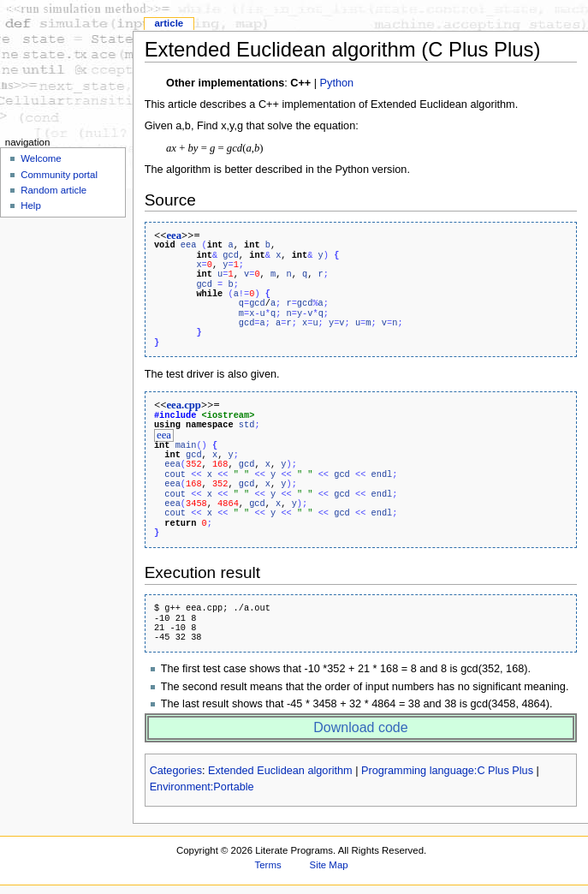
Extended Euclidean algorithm (280, 770)
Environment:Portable (202, 786)
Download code (360, 727)
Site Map (329, 864)
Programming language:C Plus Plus (447, 770)
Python (337, 83)
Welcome (41, 158)
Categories (176, 770)
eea (174, 235)
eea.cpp (184, 405)
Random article (53, 190)
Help (31, 206)
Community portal (59, 175)
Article (169, 23)
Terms (268, 864)
